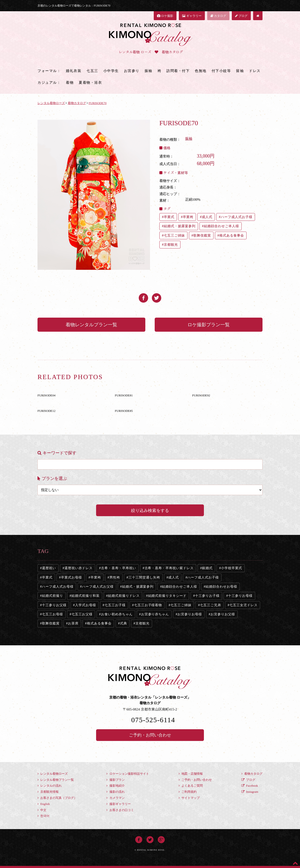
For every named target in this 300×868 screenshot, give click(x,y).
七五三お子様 (115, 605)
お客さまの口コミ (120, 810)
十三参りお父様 (54, 605)
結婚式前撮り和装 (86, 596)
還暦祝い (49, 568)
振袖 (148, 71)
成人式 (207, 217)
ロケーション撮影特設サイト (128, 774)
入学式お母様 (86, 605)
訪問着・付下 (178, 71)
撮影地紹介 (115, 786)
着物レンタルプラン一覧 (91, 325)
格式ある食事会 (232, 235)
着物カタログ (252, 774)
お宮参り (132, 71)
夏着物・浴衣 (90, 83)
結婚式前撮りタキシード (167, 596)
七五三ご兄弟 (210, 605)
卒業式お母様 (71, 577)
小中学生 (111, 71)
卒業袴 (188, 217)
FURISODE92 (201, 395)
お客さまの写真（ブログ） (57, 798)
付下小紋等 (221, 71)
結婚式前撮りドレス (124, 596)
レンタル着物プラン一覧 (56, 780)
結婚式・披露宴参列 (180, 226)
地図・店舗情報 (191, 774)
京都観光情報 (48, 792)
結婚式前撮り (52, 596)
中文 (42, 810)
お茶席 (73, 623)
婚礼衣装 (74, 71)
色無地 (201, 71)
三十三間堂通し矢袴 (144, 577)
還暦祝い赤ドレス (79, 568)
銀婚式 (207, 568)
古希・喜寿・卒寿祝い (119, 568)
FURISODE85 (124, 411)
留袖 (240, 71)
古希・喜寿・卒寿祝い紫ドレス (169, 568)
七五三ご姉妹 (174, 235)
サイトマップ (189, 798)
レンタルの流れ (50, 786)
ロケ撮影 (165, 16)
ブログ (241, 16)
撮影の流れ (115, 792)
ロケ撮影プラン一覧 (209, 325)
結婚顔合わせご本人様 (221, 226)
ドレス (255, 71)
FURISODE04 (47, 395)
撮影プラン (115, 780)
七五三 (92, 71)
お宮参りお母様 (190, 614)
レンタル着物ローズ (53, 774)
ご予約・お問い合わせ (150, 735)
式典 (124, 623)
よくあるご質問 (191, 786)
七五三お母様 (52, 614)
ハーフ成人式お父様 (98, 587)
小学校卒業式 (232, 568)
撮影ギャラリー (118, 804)
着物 (70, 83)
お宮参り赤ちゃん (155, 614)
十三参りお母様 (240, 596)
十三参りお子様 (207, 596)
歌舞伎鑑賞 (202, 235)
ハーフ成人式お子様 (237, 217)
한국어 (43, 816)
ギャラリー (192, 16)
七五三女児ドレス (244, 605)
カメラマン (115, 798)
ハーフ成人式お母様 (58, 587)
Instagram (250, 792)
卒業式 (169, 217)
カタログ (218, 16)
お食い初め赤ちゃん (117, 614)
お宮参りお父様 (223, 614)
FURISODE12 (47, 411)
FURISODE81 (124, 395)
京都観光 (171, 245)
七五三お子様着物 (148, 605)
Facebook (250, 786)
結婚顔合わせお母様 (221, 587)
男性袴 (115, 577)
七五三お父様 (82, 614)
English (44, 804)
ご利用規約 (188, 792)
